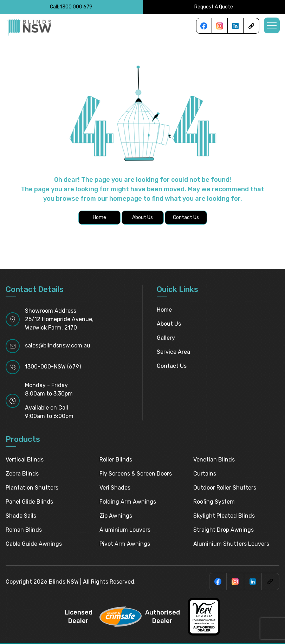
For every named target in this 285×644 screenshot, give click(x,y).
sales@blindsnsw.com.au (58, 346)
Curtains (205, 474)
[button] (272, 25)
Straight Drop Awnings (224, 530)
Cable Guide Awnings (34, 544)
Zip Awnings (116, 516)
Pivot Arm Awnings (125, 544)
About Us (169, 324)
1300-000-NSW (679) (53, 367)
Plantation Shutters (32, 488)
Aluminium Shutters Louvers (231, 544)
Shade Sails (21, 516)
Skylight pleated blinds (224, 516)
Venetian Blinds (214, 460)
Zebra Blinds (22, 474)
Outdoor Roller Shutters (225, 488)
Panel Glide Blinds (29, 502)
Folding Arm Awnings (128, 502)
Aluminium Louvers (125, 530)
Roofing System (214, 502)
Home (164, 310)
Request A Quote (214, 7)
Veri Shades (115, 488)
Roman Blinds (24, 530)
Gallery (166, 338)
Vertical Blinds (25, 460)
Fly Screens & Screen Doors (136, 474)
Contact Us (172, 366)
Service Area (173, 352)
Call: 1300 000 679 (71, 7)
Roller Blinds (116, 460)
